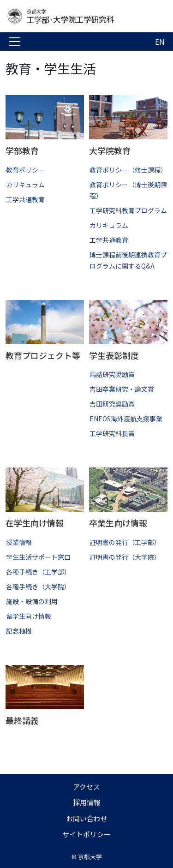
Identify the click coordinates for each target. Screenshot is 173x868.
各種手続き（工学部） (38, 572)
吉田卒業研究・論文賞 (122, 389)
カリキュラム (25, 185)
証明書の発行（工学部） (125, 542)
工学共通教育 (25, 199)
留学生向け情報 (29, 616)
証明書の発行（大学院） (125, 557)
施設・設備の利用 (32, 601)
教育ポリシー (25, 170)
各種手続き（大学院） (38, 587)
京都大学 (90, 857)
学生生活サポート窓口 (38, 557)
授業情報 (19, 542)
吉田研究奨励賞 (112, 404)
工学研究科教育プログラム (128, 210)
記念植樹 (19, 631)
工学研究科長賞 (112, 433)
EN (160, 42)
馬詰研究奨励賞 (112, 374)
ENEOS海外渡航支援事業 (126, 419)
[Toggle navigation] (15, 42)
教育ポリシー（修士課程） (128, 170)
